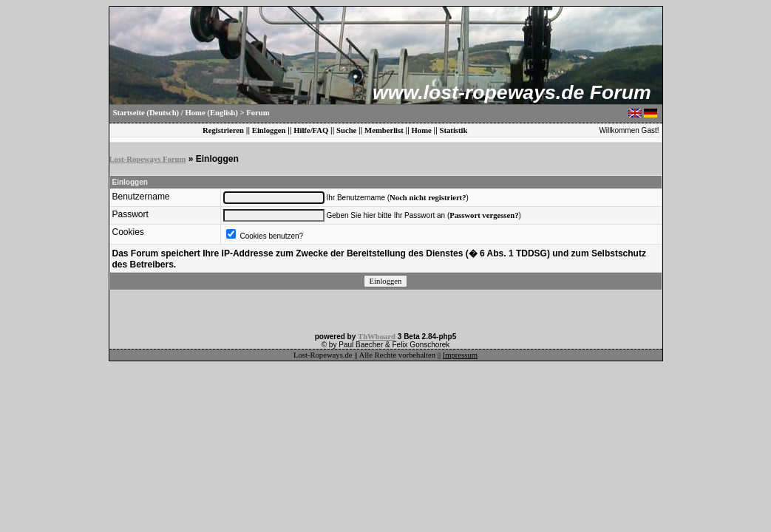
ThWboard (377, 337)
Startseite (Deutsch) (146, 113)
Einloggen (269, 130)
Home (422, 130)
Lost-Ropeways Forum (148, 159)
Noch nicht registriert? (428, 198)
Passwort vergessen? (484, 215)
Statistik (454, 130)
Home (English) (211, 113)
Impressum (460, 355)
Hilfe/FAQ (311, 130)
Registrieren (223, 130)
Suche (346, 130)
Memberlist (384, 130)
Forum (258, 113)
